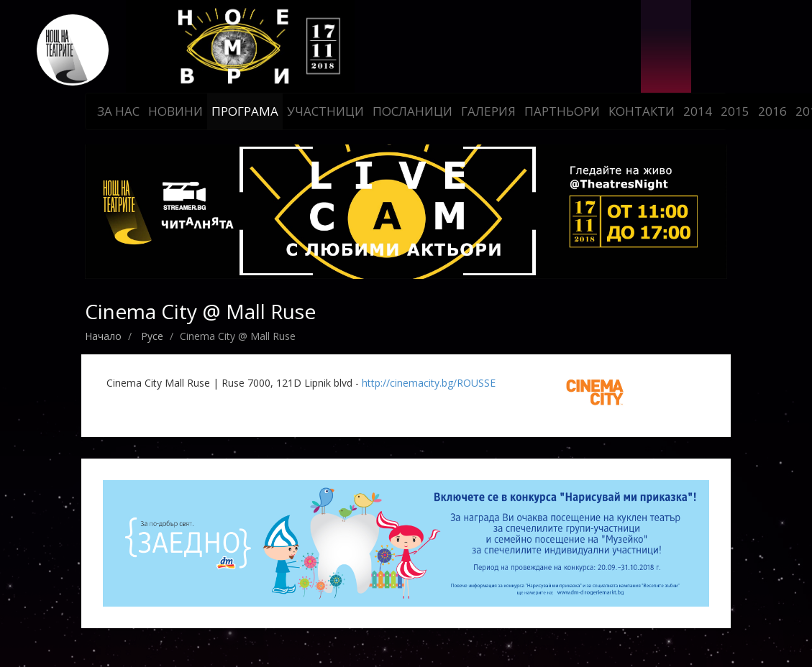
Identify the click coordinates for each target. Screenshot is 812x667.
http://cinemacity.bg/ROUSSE (429, 383)
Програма (245, 111)
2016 (772, 111)
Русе (152, 336)
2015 (735, 111)
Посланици (412, 111)
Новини (175, 111)
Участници (325, 111)
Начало (103, 336)
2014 (698, 111)
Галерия (488, 111)
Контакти (642, 111)
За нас (118, 111)
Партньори (562, 111)
